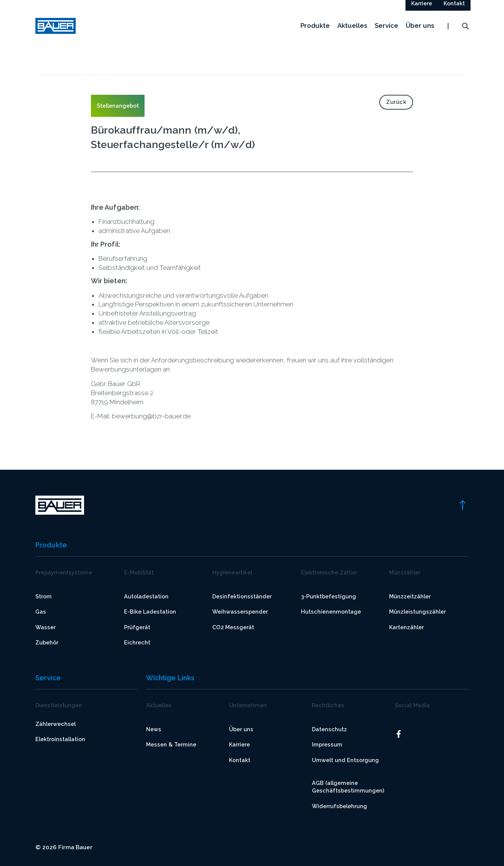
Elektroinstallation (60, 739)
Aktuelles (352, 34)
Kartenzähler (406, 627)
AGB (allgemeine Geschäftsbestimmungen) (348, 787)
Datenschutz (329, 729)
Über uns (420, 34)
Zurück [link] (396, 102)
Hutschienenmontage (331, 612)
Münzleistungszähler (417, 612)
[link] (462, 505)
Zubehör (47, 642)
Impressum (327, 745)
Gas (41, 612)
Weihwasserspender (240, 612)
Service (386, 34)
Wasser (45, 627)
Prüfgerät (137, 627)
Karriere (239, 745)
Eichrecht (137, 642)
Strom (44, 596)
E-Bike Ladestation (150, 612)
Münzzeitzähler (410, 596)
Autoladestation (146, 596)
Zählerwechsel (56, 724)
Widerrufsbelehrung (339, 806)
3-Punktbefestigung (328, 596)
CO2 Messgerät (233, 627)
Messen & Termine (171, 745)
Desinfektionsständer (242, 596)
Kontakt (240, 760)
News (154, 729)
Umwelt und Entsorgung (345, 760)
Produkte (315, 34)
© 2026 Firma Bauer (64, 847)
